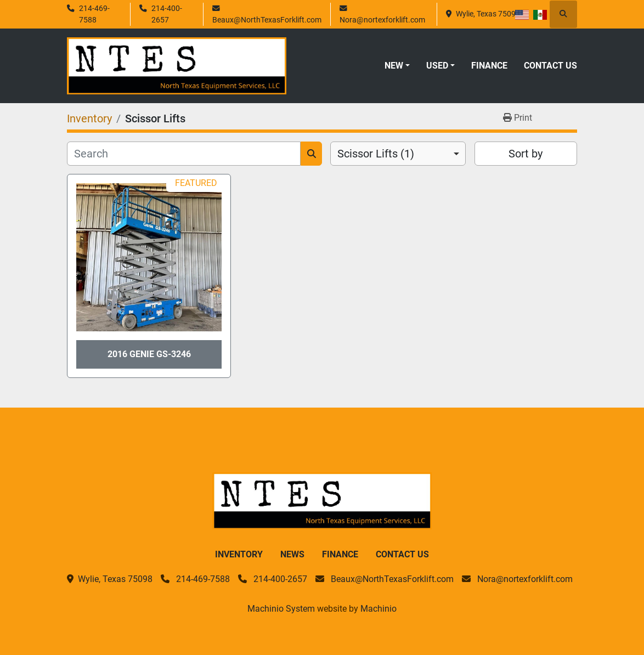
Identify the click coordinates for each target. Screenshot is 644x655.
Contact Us (550, 66)
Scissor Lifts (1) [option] (376, 154)
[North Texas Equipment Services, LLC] (322, 500)
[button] (397, 66)
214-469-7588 (94, 14)
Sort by (526, 154)
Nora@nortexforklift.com (382, 20)
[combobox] (398, 154)
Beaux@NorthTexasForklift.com (267, 20)
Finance (489, 66)
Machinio (379, 609)
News (292, 554)
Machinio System (281, 609)
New (394, 66)
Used (437, 66)
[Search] (184, 154)
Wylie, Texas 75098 (488, 14)
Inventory (239, 554)
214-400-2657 (167, 14)
